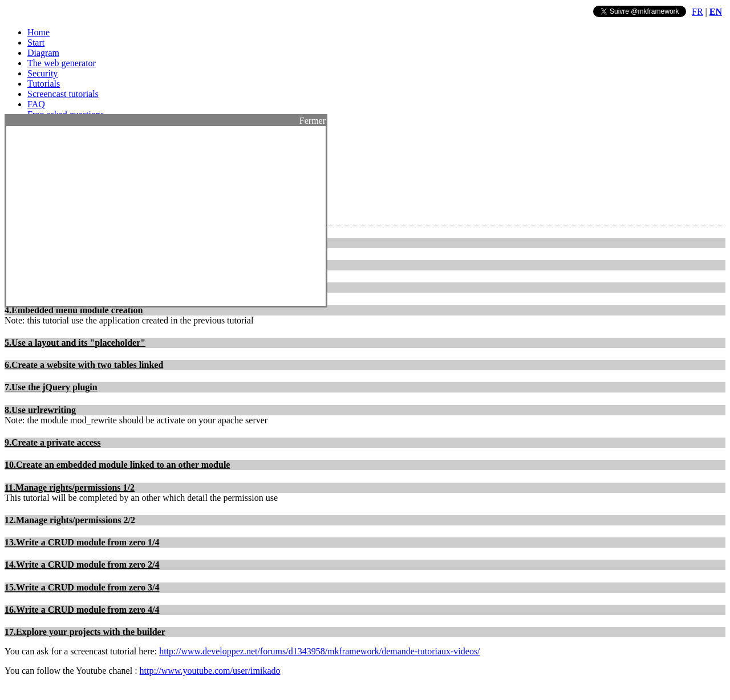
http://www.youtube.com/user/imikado (210, 671)
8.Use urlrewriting (40, 410)
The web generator (62, 63)
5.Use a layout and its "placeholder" (75, 343)
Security (42, 73)
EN (716, 12)
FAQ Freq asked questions (66, 109)
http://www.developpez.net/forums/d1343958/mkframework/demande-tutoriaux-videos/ (319, 651)
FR (697, 12)
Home (38, 32)
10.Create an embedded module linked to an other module (117, 465)
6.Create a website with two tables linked (84, 365)
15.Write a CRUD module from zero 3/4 (82, 587)
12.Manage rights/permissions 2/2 (70, 520)
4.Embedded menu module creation (74, 310)
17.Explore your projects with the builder (85, 632)
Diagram (43, 53)
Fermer (313, 121)
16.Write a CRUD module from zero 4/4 (82, 610)
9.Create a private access (53, 442)
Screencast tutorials (63, 94)
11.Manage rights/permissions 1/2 (70, 487)
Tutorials (44, 84)
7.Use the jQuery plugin (51, 387)
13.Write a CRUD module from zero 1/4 (82, 542)
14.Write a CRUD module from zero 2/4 (82, 565)
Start (36, 43)
